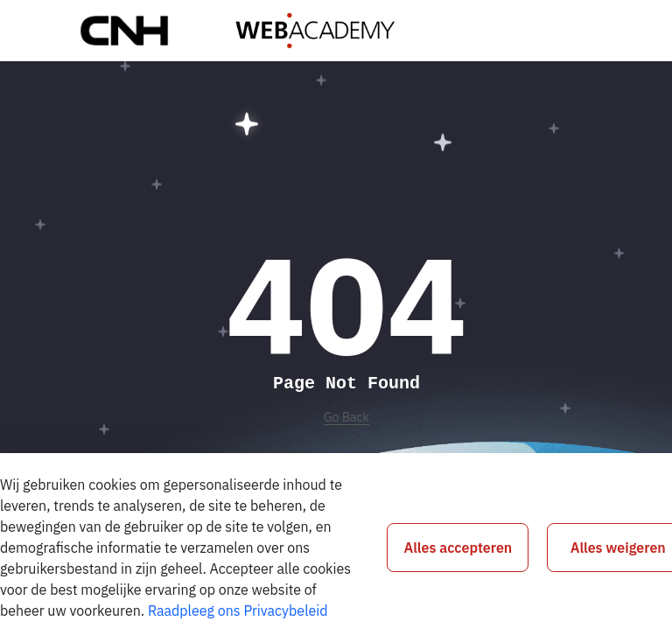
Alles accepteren (458, 548)
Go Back (346, 417)
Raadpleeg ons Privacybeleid (238, 611)
